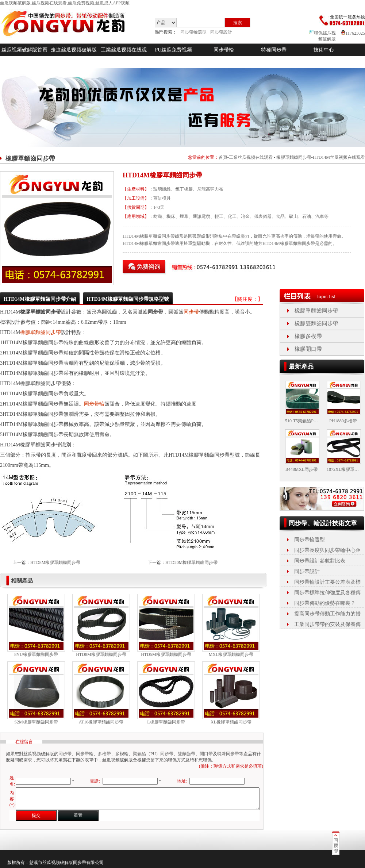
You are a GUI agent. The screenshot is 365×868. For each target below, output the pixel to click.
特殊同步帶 (228, 754)
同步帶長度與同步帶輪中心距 (327, 550)
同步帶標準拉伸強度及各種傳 (327, 593)
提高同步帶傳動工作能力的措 (327, 614)
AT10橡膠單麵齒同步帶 (101, 722)
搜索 (238, 23)
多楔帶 (104, 754)
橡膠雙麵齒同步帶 (316, 323)
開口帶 (206, 754)
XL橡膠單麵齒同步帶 (231, 722)
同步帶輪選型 (193, 32)
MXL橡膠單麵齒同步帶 (231, 654)
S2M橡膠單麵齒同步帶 (36, 722)
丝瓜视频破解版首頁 (24, 50)
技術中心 (324, 50)
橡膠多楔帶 (308, 336)
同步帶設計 (221, 32)
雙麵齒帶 (187, 754)
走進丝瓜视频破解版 (74, 50)
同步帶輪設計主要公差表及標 (327, 582)
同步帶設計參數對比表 (320, 561)
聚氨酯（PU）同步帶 (153, 754)
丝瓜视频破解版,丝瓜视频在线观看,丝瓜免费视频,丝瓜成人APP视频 (65, 3)
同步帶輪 (224, 50)
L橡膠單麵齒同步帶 (166, 722)
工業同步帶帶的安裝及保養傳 (327, 624)
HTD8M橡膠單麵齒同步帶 (55, 562)
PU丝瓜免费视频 (174, 50)
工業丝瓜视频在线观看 (124, 56)
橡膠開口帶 (308, 349)
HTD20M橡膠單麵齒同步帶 (191, 562)
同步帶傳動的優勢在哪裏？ (325, 603)
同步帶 (191, 312)
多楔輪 (122, 754)
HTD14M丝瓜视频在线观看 (339, 157)
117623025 (353, 33)
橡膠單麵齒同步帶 (294, 157)
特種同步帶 (274, 50)
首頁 (223, 157)
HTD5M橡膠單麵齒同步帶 (166, 654)
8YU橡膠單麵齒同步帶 (36, 654)
